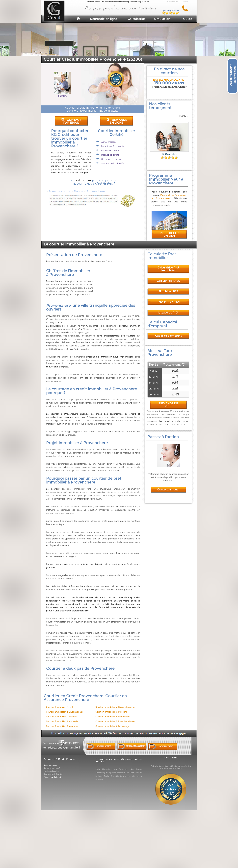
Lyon (115, 766)
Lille (128, 770)
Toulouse (123, 766)
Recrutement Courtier (53, 771)
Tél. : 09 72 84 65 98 (52, 774)
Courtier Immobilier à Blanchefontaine (115, 704)
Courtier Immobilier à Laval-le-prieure (115, 718)
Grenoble (115, 773)
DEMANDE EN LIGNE (117, 121)
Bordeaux (121, 770)
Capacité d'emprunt (168, 333)
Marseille (106, 766)
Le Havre (99, 773)
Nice (132, 766)
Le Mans (99, 777)
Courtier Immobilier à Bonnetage (113, 723)
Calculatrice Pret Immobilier (168, 266)
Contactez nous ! (168, 487)
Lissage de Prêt (168, 310)
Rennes (133, 770)
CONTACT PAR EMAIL (71, 121)
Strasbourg (100, 770)
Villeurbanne (137, 773)
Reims (140, 770)
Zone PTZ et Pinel (168, 299)
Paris (98, 766)
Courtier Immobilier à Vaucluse (62, 723)
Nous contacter (51, 762)
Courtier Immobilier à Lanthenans (113, 714)
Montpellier (111, 770)
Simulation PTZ (168, 288)
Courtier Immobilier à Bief (60, 704)
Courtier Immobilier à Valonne (62, 714)
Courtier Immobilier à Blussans (111, 709)
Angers (128, 773)
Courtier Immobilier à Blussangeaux (65, 709)
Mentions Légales (51, 768)
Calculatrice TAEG (168, 278)
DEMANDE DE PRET (168, 402)
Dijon (122, 773)
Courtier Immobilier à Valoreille (62, 718)
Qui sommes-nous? (52, 765)
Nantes (139, 766)
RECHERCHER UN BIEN (169, 231)
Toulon (107, 773)
